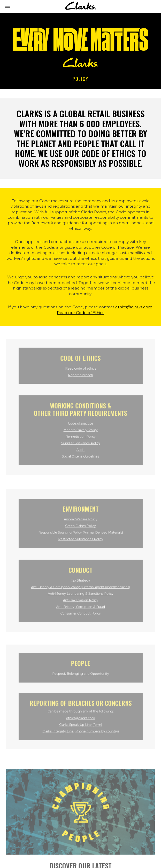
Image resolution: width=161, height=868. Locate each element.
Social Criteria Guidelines (80, 452)
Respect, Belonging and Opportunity (80, 674)
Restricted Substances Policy (80, 539)
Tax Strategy (80, 579)
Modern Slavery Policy (80, 428)
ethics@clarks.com (134, 307)
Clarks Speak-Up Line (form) (80, 722)
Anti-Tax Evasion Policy (81, 597)
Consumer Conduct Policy (80, 609)
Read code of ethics (80, 370)
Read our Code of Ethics (80, 313)
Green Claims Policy (80, 528)
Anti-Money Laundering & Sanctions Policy (80, 591)
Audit (81, 446)
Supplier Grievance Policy (81, 440)
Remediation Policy (80, 434)
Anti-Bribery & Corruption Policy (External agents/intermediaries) (80, 585)
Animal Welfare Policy (81, 522)
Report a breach (80, 376)
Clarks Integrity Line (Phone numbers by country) (80, 728)
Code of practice (80, 423)
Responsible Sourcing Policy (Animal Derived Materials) (81, 533)
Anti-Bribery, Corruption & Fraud (81, 603)
